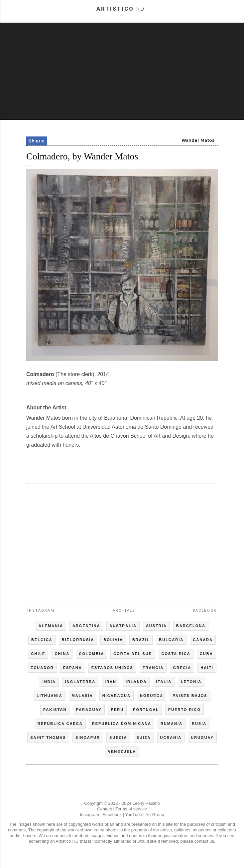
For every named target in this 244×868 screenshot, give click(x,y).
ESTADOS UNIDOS (112, 668)
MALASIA (82, 696)
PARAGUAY (89, 710)
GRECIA (182, 668)
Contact (105, 809)
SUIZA (144, 738)
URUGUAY (202, 738)
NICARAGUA (117, 696)
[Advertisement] (122, 71)
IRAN (111, 682)
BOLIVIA (113, 640)
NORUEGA (152, 696)
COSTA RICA (176, 654)
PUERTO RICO (184, 710)
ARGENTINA (86, 626)
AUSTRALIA (123, 626)
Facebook (205, 611)
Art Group (155, 815)
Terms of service (131, 809)
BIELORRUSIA (78, 640)
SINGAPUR (88, 738)
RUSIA (199, 724)
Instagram (41, 611)
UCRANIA (171, 738)
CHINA (62, 654)
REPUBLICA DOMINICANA (122, 724)
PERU (118, 710)
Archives (124, 611)
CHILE (38, 654)
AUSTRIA (156, 626)
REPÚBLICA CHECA (60, 724)
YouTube (133, 815)
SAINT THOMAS (48, 738)
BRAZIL (141, 640)
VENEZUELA (122, 752)
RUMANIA (172, 724)
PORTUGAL (146, 710)
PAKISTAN (55, 710)
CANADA (203, 640)
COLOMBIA (91, 654)
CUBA (206, 654)
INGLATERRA (80, 682)
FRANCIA (153, 668)
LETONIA (191, 682)
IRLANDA (136, 682)
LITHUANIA (49, 696)
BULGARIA (171, 640)
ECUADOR (42, 668)
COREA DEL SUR (133, 654)
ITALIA (164, 682)
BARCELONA (191, 626)
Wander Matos (198, 140)
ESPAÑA (73, 668)
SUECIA (118, 738)
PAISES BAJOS (190, 696)
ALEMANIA (51, 626)
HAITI (207, 668)
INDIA (49, 682)
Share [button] (37, 141)
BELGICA (42, 640)
